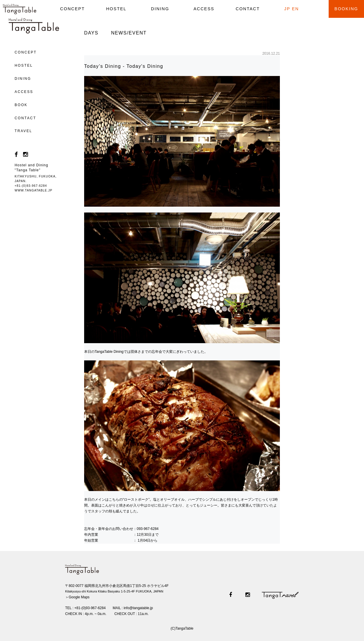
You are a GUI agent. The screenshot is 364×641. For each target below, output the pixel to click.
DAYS (91, 33)
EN (295, 9)
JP (287, 9)
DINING (160, 9)
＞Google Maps (77, 597)
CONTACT (248, 9)
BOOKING (346, 9)
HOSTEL (116, 9)
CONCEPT (72, 9)
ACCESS (204, 9)
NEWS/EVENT (129, 33)
